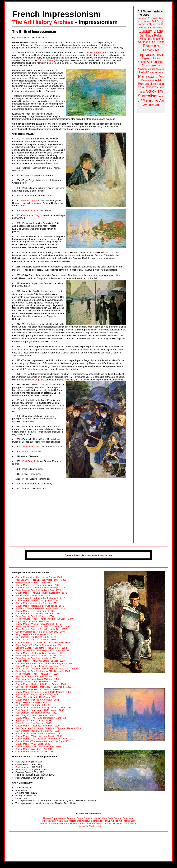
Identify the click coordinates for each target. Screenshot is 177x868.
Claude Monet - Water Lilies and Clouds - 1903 (39, 736)
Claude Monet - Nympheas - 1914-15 (34, 749)
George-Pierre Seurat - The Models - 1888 (36, 682)
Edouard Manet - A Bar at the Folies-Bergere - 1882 (41, 648)
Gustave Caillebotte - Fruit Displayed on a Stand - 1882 (43, 650)
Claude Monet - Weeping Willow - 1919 (35, 752)
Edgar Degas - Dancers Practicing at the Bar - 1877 (41, 629)
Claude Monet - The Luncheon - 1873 (34, 611)
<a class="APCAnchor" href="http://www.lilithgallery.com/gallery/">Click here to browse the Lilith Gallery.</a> (88, 846)
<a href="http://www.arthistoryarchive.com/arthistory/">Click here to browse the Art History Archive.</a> (151, 61)
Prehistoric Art (47, 823)
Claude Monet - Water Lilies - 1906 (33, 744)
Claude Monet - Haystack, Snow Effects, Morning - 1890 (43, 692)
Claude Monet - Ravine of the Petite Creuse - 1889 (41, 684)
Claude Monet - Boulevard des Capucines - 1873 (40, 606)
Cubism (103, 818)
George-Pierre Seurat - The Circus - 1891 (36, 697)
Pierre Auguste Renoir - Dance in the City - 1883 (39, 656)
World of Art (95, 826)
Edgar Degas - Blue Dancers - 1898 (33, 721)
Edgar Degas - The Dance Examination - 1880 (38, 645)
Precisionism (129, 821)
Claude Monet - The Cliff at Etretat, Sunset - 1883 (40, 661)
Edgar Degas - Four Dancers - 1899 (33, 723)
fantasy (69, 55)
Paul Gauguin (29, 210)
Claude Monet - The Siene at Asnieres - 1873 (38, 614)
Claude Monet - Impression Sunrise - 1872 (36, 603)
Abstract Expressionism (55, 818)
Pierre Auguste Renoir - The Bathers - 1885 (37, 674)
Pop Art (118, 821)
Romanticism (61, 823)
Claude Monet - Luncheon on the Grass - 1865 (39, 577)
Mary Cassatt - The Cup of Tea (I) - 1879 (36, 637)
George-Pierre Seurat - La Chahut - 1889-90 (37, 689)
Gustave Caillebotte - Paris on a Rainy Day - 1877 (40, 632)
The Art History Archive (43, 22)
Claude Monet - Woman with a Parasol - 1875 (38, 624)
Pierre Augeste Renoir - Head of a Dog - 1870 (38, 590)
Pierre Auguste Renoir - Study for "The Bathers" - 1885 (43, 671)
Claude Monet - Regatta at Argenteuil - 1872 (37, 601)
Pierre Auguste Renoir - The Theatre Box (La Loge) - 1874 (44, 619)
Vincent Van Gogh (24, 770)
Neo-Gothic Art (64, 821)
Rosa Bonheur (97, 53)
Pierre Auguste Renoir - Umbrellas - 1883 (36, 658)
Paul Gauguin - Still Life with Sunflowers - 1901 (39, 733)
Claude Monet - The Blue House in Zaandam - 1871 (41, 593)
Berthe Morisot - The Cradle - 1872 (33, 595)
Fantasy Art (129, 818)
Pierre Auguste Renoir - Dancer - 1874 (34, 616)
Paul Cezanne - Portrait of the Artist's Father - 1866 (41, 580)
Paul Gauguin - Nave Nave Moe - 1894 (35, 715)
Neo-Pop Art (78, 821)
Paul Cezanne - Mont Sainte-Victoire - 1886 (37, 679)
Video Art (133, 823)
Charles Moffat (23, 38)
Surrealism (122, 823)
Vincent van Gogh (31, 215)
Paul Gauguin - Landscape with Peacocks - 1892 (40, 710)
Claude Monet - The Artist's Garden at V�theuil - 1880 (43, 642)
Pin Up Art (109, 821)
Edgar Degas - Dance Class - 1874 (33, 621)
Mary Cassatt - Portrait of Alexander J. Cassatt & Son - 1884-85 (47, 669)
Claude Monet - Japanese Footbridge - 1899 (37, 726)
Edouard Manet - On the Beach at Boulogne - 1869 (41, 588)
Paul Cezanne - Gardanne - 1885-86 (34, 676)
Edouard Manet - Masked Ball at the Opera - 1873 (40, 608)
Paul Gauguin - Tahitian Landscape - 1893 (36, 713)
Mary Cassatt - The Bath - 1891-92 (33, 705)
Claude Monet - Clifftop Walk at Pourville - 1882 (39, 653)
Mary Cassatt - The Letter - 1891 (32, 702)
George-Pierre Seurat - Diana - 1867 (34, 582)
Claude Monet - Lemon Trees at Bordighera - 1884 (41, 666)
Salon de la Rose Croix (79, 823)
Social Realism (99, 823)
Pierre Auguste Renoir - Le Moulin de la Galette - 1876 (42, 627)
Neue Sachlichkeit (94, 821)
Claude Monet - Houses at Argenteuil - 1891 (37, 700)
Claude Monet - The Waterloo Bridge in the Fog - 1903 (42, 741)
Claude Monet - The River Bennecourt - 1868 (38, 585)
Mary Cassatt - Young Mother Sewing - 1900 (37, 731)
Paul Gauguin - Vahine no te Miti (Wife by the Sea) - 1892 (44, 708)
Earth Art (118, 818)
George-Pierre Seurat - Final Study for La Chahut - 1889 (43, 687)
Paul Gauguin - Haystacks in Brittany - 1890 (37, 695)
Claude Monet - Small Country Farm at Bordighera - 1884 (44, 663)
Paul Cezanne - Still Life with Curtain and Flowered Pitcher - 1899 (48, 728)
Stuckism (112, 823)
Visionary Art (82, 826)
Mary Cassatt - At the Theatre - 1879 (34, 634)
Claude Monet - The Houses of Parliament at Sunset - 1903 (45, 739)
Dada (110, 818)
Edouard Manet (46, 60)
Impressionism (49, 821)
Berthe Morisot (30, 200)
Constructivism (91, 818)
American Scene (75, 818)
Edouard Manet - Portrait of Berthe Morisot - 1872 (40, 598)
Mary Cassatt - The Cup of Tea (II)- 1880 (36, 640)
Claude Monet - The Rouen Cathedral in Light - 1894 (42, 718)
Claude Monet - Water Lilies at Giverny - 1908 (38, 746)
